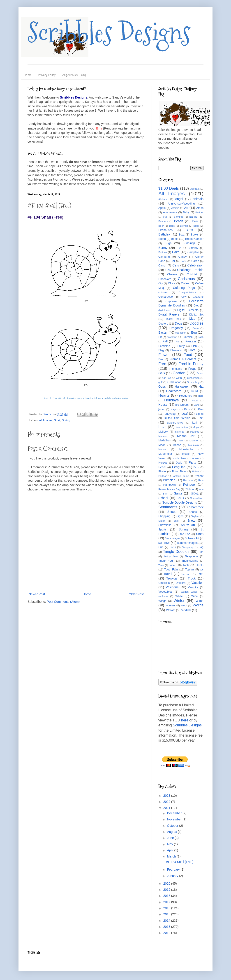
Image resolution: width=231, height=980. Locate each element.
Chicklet (192, 274)
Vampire (193, 587)
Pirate (162, 471)
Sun (161, 547)
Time (161, 565)
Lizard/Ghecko (175, 423)
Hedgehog (186, 396)
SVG (173, 547)
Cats (176, 265)
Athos (200, 208)
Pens (196, 467)
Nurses (163, 463)
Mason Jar (186, 436)
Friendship (175, 369)
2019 (167, 890)
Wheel (179, 596)
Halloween (182, 386)
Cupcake (171, 301)
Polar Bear (179, 471)
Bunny (163, 248)
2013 (167, 927)
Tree (200, 574)
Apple (162, 208)
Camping (164, 257)
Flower (164, 355)
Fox (161, 359)
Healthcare (174, 391)
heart (195, 391)
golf (160, 382)
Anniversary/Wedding (181, 204)
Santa (178, 493)
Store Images (172, 538)
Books (195, 235)
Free (162, 364)
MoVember (165, 454)
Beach (179, 221)
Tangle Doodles (176, 552)
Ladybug (170, 414)
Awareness (170, 212)
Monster (194, 441)
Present (199, 476)
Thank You (166, 561)
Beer (161, 226)
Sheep (172, 512)
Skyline (195, 516)
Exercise (187, 337)
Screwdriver (197, 498)
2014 (167, 921)
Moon (162, 445)
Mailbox (163, 432)
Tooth (200, 565)
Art (186, 208)
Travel (168, 574)
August (172, 832)
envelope (172, 337)
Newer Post (37, 594)
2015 (167, 914)
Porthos (163, 476)
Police (196, 471)
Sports (162, 530)
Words (198, 605)
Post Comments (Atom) (63, 602)
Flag (161, 350)
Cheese (172, 274)
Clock (172, 283)
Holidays (171, 400)
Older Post (136, 594)
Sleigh (162, 521)
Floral (192, 350)
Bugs (168, 243)
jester (161, 409)
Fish (194, 346)
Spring (66, 420)
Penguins (179, 467)
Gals (162, 373)
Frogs (192, 369)
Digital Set (196, 315)
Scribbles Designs (109, 33)
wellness (163, 596)
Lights (200, 414)
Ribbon (189, 489)
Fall (165, 341)
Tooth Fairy (171, 570)
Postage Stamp (180, 476)
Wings (162, 601)
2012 (167, 933)
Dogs (179, 323)
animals (198, 199)
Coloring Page (184, 288)
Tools (186, 565)
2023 (167, 796)
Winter (179, 601)
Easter (163, 332)
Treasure (186, 574)
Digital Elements (188, 310)
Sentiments (168, 507)
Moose (177, 445)
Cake (176, 252)
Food (188, 355)
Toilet (172, 565)
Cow (184, 297)
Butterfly (193, 248)
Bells (172, 226)
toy (202, 570)
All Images (46, 420)
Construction (166, 297)
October (173, 826)
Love (162, 427)
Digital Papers (169, 314)
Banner (194, 217)
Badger (199, 212)
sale (201, 489)
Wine (195, 596)
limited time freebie (177, 418)
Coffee (185, 283)
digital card (165, 310)
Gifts (179, 378)
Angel (179, 199)
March (172, 856)
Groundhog (193, 382)
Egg (194, 332)
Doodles (196, 323)
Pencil (162, 467)
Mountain (194, 445)
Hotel (195, 400)
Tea (201, 552)
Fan (178, 342)
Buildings (189, 243)
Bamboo (179, 217)
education (181, 333)
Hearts (164, 395)
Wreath (171, 610)
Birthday (164, 234)
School (163, 498)
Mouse (162, 449)
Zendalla (186, 610)
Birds (189, 230)
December (175, 813)
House (163, 405)
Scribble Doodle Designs (180, 502)
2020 (167, 883)
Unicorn (181, 583)
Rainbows (170, 485)
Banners (163, 221)
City (161, 283)
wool (184, 605)
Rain (201, 480)
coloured (163, 292)
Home (28, 75)
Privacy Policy (47, 75)
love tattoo (182, 427)
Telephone (191, 556)
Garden (179, 373)
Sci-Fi (180, 498)
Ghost (200, 373)
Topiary (190, 570)
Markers (163, 436)
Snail (57, 420)
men (180, 441)
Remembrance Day (169, 489)
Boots (175, 239)
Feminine (164, 346)
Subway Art (192, 538)
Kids (187, 409)
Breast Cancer (194, 239)
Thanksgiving (190, 561)
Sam (165, 494)
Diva (192, 319)
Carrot (162, 266)
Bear (195, 221)
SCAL (195, 494)
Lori (195, 423)
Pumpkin (169, 480)
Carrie (195, 261)
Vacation (198, 583)
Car (173, 261)
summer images (187, 543)
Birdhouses (165, 230)
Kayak (174, 409)
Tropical (172, 578)
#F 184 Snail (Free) (180, 862)
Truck (192, 578)
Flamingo (176, 350)
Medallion (164, 441)
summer (164, 543)
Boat (182, 235)
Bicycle (184, 226)
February (174, 869)
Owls (179, 463)
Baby (186, 212)
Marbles (195, 432)
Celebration (195, 265)
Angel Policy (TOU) (74, 75)
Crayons (198, 297)
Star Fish (184, 534)
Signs (180, 516)
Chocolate (165, 279)
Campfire (193, 252)
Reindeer (189, 485)
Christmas (186, 279)
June (171, 838)
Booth (162, 239)
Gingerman (193, 378)
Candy (182, 257)
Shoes (193, 512)
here (185, 720)
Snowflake (165, 525)
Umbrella (164, 583)
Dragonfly (176, 328)
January (173, 876)
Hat (201, 386)
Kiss (201, 409)
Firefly (181, 346)
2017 (167, 902)
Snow (191, 521)
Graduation (174, 382)
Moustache (186, 449)
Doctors (163, 324)
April (171, 850)
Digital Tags (173, 319)
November (175, 819)
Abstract (195, 189)
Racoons (188, 480)
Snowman (188, 525)
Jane (197, 405)
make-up (180, 432)
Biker (196, 226)
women (170, 605)
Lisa (201, 418)
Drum (195, 328)
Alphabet (163, 199)
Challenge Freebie (190, 270)
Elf (160, 337)
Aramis (175, 208)
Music (186, 454)
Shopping (164, 516)
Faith (201, 337)
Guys (162, 386)
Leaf (185, 414)
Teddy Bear (171, 556)
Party (193, 462)
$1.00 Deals (169, 188)
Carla (184, 261)
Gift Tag (167, 378)
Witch (200, 601)
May (170, 844)
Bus (179, 248)
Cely (168, 270)
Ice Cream (182, 405)
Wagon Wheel (189, 592)
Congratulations (188, 292)
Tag (201, 547)
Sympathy (188, 547)
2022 (167, 802)
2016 (167, 908)
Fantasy (191, 341)
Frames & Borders (183, 359)
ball (165, 217)
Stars (200, 534)
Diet (196, 306)
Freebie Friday (191, 364)
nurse (196, 458)
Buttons (163, 252)
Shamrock (196, 507)
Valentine (172, 587)
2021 (167, 808)
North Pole (179, 458)
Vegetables (165, 592)
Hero (201, 396)
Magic (196, 427)
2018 (167, 896)
